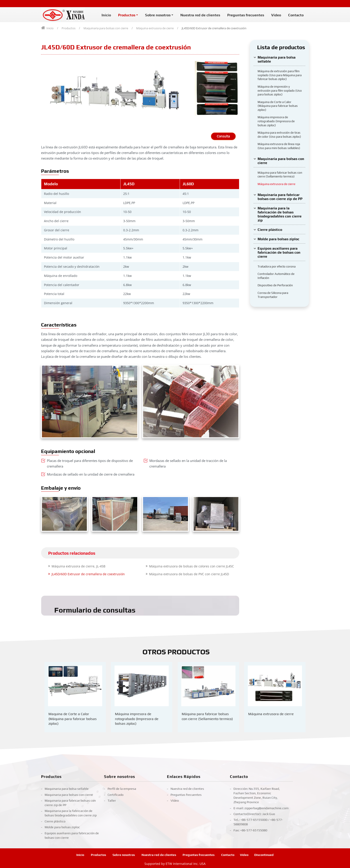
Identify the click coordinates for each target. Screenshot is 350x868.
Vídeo (276, 15)
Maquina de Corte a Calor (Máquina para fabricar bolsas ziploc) (278, 106)
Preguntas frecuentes (246, 15)
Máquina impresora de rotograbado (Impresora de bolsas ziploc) (276, 121)
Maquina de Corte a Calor (73, 719)
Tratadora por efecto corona (277, 266)
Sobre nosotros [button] (158, 15)
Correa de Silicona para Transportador (273, 295)
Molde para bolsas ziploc (278, 239)
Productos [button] (127, 15)
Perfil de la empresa (122, 789)
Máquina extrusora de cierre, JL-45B (78, 566)
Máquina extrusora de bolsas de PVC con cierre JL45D (189, 574)
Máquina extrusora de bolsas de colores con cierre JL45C (192, 566)
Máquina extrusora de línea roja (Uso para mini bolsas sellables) (279, 146)
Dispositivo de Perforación (275, 285)
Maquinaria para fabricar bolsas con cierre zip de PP (280, 197)
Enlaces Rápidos (184, 777)
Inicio (106, 15)
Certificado (116, 795)
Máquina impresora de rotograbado (137, 719)
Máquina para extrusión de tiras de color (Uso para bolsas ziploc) (279, 135)
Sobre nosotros (120, 777)
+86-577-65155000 (254, 820)
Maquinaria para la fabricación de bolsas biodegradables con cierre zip (280, 214)
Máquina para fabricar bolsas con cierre (207, 716)
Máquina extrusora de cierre (155, 28)
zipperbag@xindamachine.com (267, 808)
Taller (112, 801)
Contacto (296, 15)
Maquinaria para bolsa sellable (277, 59)
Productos (69, 28)
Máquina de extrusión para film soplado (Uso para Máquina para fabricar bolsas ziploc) (280, 75)
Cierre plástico (270, 230)
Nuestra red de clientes (200, 15)
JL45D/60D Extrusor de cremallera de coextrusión (88, 574)
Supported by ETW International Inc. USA (175, 864)
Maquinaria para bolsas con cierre (106, 28)
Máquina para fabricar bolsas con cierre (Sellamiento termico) (280, 175)
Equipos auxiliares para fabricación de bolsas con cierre (279, 252)
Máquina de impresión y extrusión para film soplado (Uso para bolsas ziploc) (280, 90)
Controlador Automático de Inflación (276, 276)
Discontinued (264, 855)
